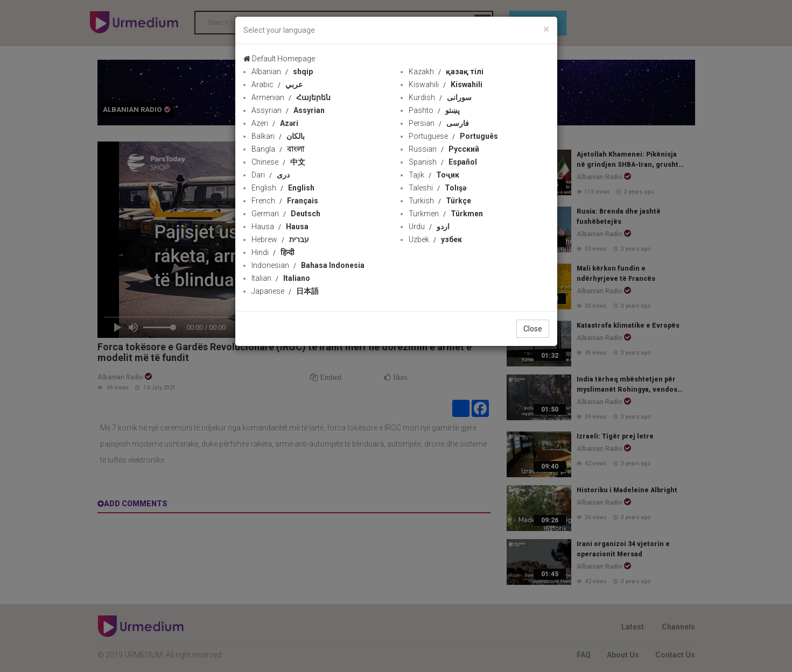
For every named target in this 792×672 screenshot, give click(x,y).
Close (533, 329)
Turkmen (446, 214)
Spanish (443, 162)
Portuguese (453, 136)
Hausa (280, 227)
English (283, 188)
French (285, 201)
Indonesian (308, 265)
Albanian (282, 72)
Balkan (278, 136)
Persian (439, 123)
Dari (271, 175)
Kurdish (440, 97)
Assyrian (288, 110)
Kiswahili (446, 84)
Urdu (429, 227)
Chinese (278, 162)
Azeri (275, 123)
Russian (444, 149)
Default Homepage (279, 59)
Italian (281, 278)
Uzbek (435, 239)
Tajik (434, 175)
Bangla (278, 149)
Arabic (277, 84)
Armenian (291, 97)
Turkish (440, 201)
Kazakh (446, 72)
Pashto (434, 110)
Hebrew (280, 239)
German (286, 214)
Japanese (285, 291)
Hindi (273, 252)
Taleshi (437, 188)
